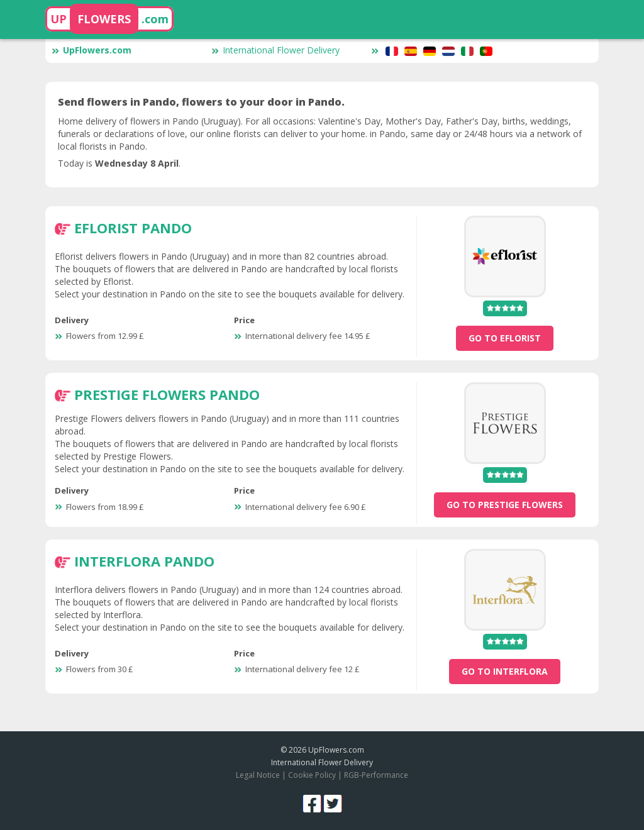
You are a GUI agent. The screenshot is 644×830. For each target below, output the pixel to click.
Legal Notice (258, 775)
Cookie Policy (312, 775)
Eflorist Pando (133, 228)
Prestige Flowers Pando (167, 394)
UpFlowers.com (92, 50)
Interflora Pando (144, 561)
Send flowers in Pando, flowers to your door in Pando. (201, 102)
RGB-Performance (376, 775)
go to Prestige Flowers (505, 505)
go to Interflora (505, 671)
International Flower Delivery (275, 50)
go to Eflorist (505, 338)
